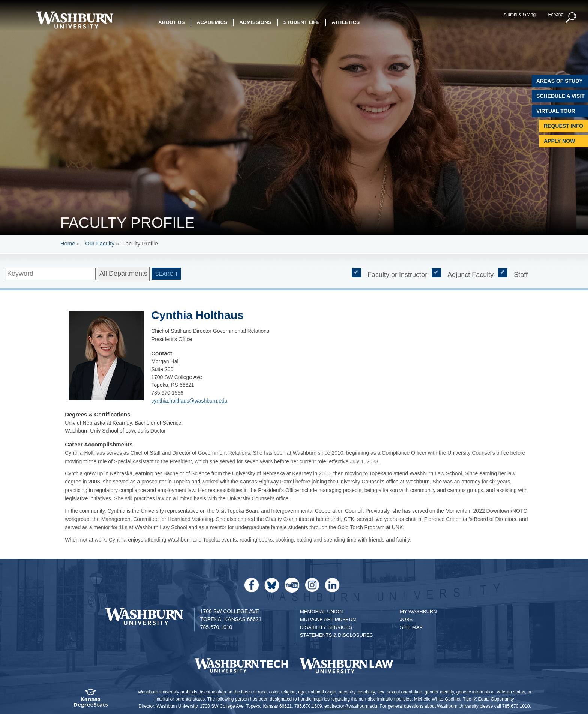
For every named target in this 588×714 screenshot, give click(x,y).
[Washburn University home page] (74, 20)
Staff (521, 274)
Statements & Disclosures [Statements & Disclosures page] (337, 635)
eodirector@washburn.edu (351, 706)
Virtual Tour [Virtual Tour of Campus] (556, 111)
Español (556, 15)
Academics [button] (212, 22)
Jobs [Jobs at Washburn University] (406, 619)
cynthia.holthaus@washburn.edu (189, 401)
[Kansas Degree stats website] (91, 701)
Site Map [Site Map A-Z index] (411, 627)
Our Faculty (100, 243)
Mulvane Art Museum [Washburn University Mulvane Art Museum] (328, 619)
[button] (571, 18)
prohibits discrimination (203, 692)
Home (68, 243)
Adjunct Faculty (470, 274)
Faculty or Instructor (397, 274)
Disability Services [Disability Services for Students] (326, 627)
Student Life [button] (302, 22)
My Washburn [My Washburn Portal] (418, 611)
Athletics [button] (346, 22)
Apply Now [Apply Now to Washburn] (559, 141)
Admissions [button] (255, 22)
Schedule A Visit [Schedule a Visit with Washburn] (560, 96)
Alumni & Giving (520, 15)
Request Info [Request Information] (563, 126)
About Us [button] (172, 22)
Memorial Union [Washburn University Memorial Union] (321, 611)
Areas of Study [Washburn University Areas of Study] (559, 81)
